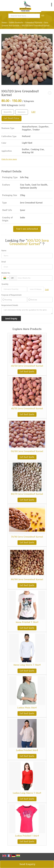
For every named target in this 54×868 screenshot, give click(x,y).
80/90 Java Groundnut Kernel (27, 579)
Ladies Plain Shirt (27, 708)
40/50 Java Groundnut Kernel (27, 366)
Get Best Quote (27, 372)
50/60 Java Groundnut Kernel (27, 451)
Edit (33, 112)
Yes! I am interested (27, 229)
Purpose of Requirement (11, 295)
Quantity (5, 284)
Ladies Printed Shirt (27, 750)
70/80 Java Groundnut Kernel (27, 537)
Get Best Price (12, 118)
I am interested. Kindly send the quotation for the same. (27, 311)
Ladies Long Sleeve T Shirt (27, 793)
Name (4, 251)
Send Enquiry (27, 864)
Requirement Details (10, 305)
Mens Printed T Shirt (27, 622)
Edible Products (16, 23)
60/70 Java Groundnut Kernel (27, 494)
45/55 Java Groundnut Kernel (27, 409)
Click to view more (9, 159)
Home (4, 23)
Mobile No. (6, 273)
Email (4, 262)
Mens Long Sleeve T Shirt (27, 665)
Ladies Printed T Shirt (27, 836)
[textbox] (22, 112)
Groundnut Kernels (34, 23)
